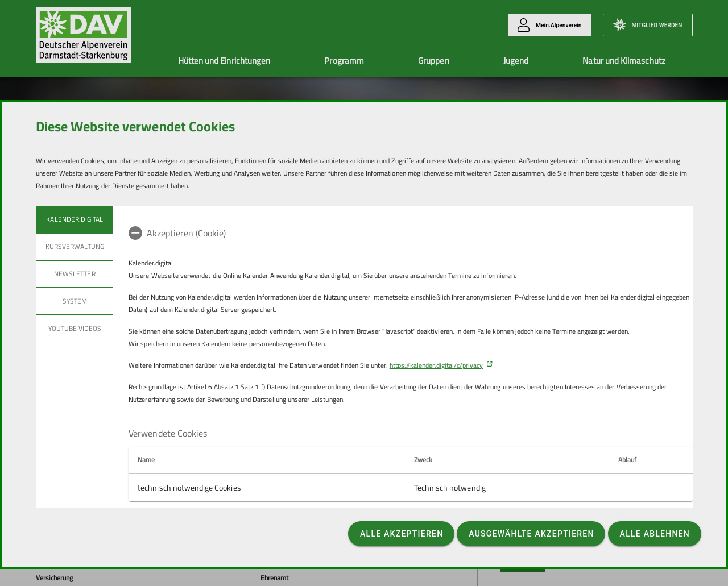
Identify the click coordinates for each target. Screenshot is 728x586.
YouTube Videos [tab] (75, 328)
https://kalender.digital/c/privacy (437, 365)
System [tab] (74, 301)
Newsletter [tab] (75, 274)
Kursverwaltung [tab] (75, 246)
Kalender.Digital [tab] (75, 219)
